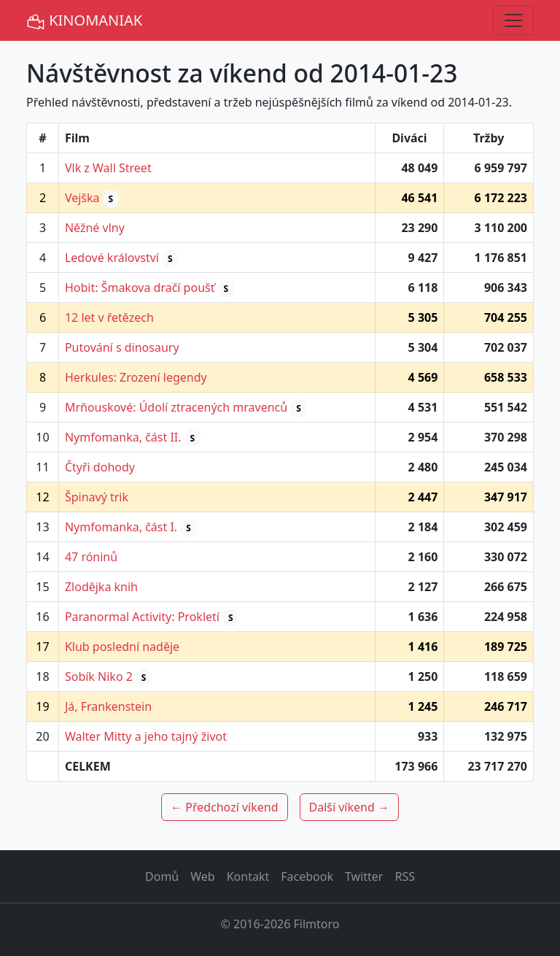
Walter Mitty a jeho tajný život (146, 736)
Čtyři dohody (100, 467)
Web (202, 876)
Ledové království (112, 258)
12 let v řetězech (109, 317)
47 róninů (91, 557)
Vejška (82, 198)
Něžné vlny (95, 228)
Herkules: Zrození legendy (136, 377)
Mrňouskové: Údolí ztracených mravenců (176, 407)
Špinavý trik (97, 497)
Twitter (364, 876)
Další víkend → (349, 807)
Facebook (307, 876)
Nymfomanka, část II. (123, 437)
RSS (405, 876)
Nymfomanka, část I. (121, 527)
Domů (162, 876)
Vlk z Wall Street (108, 168)
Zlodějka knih (101, 587)
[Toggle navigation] (513, 20)
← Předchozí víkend (224, 807)
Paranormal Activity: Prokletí (142, 617)
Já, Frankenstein (108, 706)
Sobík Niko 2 (99, 676)
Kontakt (248, 876)
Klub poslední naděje (122, 647)
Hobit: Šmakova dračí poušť (140, 288)
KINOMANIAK (84, 21)
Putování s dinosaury (122, 347)
